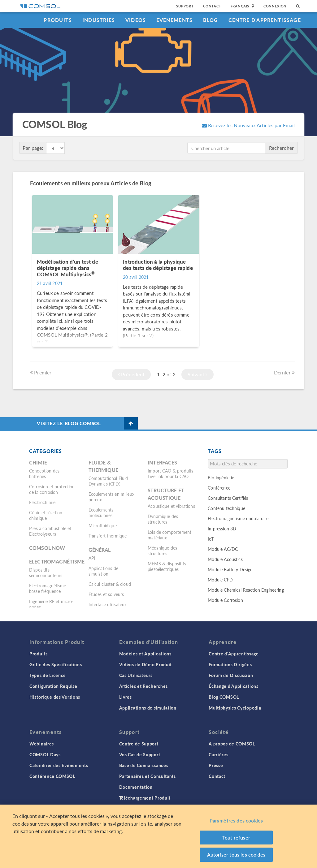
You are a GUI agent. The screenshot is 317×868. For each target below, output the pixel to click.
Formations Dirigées (230, 664)
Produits (58, 20)
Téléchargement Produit (145, 798)
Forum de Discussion (231, 675)
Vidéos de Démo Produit (145, 664)
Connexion (275, 6)
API (92, 558)
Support (185, 6)
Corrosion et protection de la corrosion (52, 489)
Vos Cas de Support (140, 754)
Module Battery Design (230, 569)
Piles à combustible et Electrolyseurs (50, 531)
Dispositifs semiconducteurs (46, 572)
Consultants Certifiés (228, 498)
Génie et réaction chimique (46, 515)
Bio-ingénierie (221, 477)
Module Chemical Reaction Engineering (246, 590)
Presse (216, 765)
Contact (212, 6)
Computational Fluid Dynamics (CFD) (108, 481)
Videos (136, 20)
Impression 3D (222, 529)
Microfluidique (103, 525)
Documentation (136, 787)
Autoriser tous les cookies (236, 855)
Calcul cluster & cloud (110, 584)
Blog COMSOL (224, 697)
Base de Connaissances (144, 765)
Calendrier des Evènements (59, 765)
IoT (211, 539)
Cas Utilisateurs (136, 675)
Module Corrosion (225, 600)
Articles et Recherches (143, 686)
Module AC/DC (223, 549)
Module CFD (220, 580)
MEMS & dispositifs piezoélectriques (167, 566)
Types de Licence (48, 675)
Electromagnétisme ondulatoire (238, 518)
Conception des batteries (44, 473)
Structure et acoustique (166, 494)
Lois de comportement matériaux (169, 535)
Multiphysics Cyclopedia (235, 708)
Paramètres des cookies (236, 820)
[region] (158, 836)
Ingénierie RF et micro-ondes (51, 604)
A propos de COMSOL (232, 744)
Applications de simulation (103, 571)
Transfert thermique (108, 536)
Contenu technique (226, 508)
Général (100, 550)
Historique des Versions (55, 697)
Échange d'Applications (233, 686)
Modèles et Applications (145, 654)
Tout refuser (236, 838)
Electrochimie (42, 502)
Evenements (175, 20)
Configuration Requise (53, 686)
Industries (99, 20)
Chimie (38, 462)
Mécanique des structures (162, 551)
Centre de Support (139, 744)
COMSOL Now (47, 548)
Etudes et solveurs (106, 594)
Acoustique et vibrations (171, 506)
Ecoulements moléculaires (101, 512)
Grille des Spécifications (56, 664)
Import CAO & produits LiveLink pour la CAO (170, 473)
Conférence (219, 488)
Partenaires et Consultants (148, 776)
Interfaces (163, 462)
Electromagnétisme (57, 561)
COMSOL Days (45, 754)
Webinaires (42, 744)
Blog (211, 20)
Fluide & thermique (103, 466)
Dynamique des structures (163, 519)
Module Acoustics (225, 559)
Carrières (218, 754)
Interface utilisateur (107, 604)
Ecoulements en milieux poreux (111, 497)
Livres (126, 697)
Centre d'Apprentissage (265, 20)
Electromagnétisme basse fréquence (48, 588)
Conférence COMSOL (52, 776)
